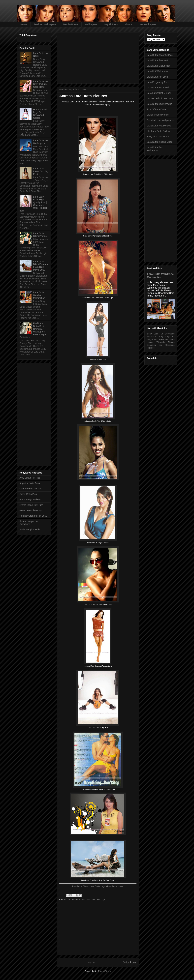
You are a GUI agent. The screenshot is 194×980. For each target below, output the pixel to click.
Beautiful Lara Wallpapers (160, 120)
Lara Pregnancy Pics (158, 82)
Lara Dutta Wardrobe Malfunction (39, 295)
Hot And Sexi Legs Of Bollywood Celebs (40, 114)
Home (24, 24)
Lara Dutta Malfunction (159, 66)
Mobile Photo (71, 24)
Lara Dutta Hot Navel (158, 88)
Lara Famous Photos (158, 115)
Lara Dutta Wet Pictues (159, 126)
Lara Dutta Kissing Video (160, 142)
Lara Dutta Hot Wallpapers (41, 142)
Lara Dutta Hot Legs (96, 900)
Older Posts (130, 963)
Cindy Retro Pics (28, 494)
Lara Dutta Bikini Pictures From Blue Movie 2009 (40, 266)
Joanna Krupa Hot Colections (29, 523)
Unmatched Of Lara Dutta (160, 98)
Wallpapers (91, 24)
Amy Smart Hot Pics (30, 478)
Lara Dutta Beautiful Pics (160, 55)
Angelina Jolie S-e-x (30, 483)
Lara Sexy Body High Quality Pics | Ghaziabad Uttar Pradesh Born (34, 204)
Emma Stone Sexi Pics (31, 505)
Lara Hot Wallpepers (158, 71)
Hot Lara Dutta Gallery (159, 131)
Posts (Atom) (104, 971)
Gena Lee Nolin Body (31, 510)
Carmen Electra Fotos (31, 489)
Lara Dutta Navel (115, 886)
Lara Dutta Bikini (80, 886)
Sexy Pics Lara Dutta (158, 137)
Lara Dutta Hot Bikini (158, 77)
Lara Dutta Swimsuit (157, 60)
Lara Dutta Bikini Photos (40, 235)
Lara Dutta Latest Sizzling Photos (41, 171)
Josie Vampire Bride (30, 530)
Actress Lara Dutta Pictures (83, 96)
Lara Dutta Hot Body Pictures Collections (41, 84)
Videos (129, 24)
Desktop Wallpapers (45, 24)
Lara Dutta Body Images (160, 104)
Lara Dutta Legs (98, 886)
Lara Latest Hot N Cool (159, 93)
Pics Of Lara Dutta (157, 109)
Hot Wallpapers (148, 24)
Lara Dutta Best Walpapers (155, 149)
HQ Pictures (111, 24)
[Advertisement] (98, 57)
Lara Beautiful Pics (76, 900)
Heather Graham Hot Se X (33, 516)
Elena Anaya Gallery (30, 500)
